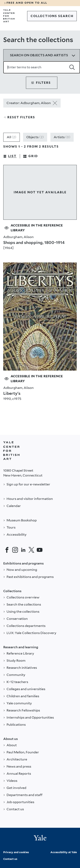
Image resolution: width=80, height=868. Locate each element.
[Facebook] (7, 550)
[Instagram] (15, 550)
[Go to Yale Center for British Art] (9, 16)
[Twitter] (31, 550)
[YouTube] (40, 550)
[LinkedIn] (23, 550)
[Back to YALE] (11, 451)
